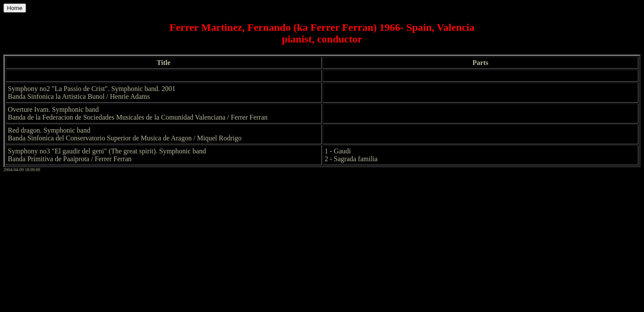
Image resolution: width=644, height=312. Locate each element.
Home (15, 8)
